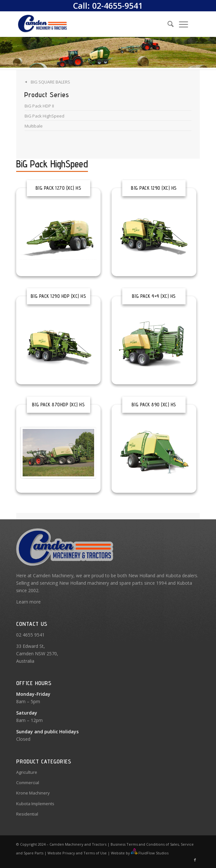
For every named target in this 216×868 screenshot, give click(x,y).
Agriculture (27, 772)
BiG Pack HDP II (39, 106)
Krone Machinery (33, 793)
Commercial (28, 783)
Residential (27, 814)
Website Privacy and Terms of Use (77, 853)
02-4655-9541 (117, 6)
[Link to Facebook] (195, 860)
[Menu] (184, 24)
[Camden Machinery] (90, 24)
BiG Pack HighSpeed (44, 116)
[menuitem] (165, 24)
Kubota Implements (35, 804)
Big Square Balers (50, 82)
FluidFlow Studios (153, 853)
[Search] (167, 24)
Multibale (34, 126)
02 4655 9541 (30, 635)
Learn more (28, 602)
